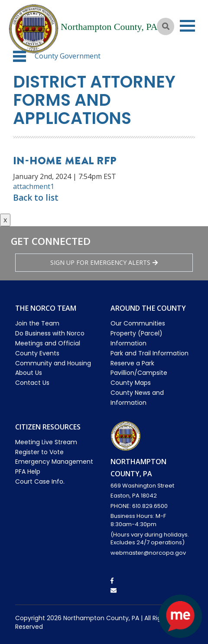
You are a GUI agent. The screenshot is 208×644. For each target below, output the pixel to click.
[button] (19, 56)
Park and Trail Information (149, 353)
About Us (29, 373)
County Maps (131, 383)
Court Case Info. (40, 481)
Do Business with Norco (50, 333)
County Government (68, 56)
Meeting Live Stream (46, 442)
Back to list (36, 198)
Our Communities (138, 323)
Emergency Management (54, 462)
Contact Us (32, 383)
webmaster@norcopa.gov (148, 553)
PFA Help (28, 472)
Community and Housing (53, 363)
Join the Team (37, 323)
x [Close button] (5, 220)
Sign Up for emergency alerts (104, 262)
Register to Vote (39, 452)
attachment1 (34, 186)
